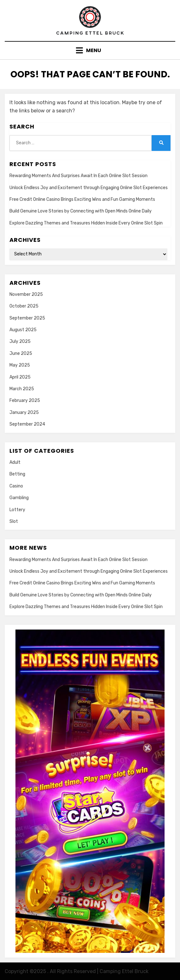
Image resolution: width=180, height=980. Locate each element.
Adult (15, 462)
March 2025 (22, 389)
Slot (14, 521)
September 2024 (27, 424)
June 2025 (21, 353)
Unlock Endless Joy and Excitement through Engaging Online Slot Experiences (89, 188)
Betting (17, 474)
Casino (16, 486)
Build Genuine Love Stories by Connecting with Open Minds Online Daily (81, 211)
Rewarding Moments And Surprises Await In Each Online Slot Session (78, 176)
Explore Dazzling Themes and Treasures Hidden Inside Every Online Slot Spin (86, 223)
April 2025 (20, 377)
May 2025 (20, 365)
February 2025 (25, 400)
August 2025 (23, 330)
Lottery (17, 510)
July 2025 (20, 341)
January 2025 (24, 412)
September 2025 (27, 318)
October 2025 (24, 306)
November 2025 (26, 294)
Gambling (19, 498)
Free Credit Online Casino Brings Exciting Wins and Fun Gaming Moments (82, 199)
